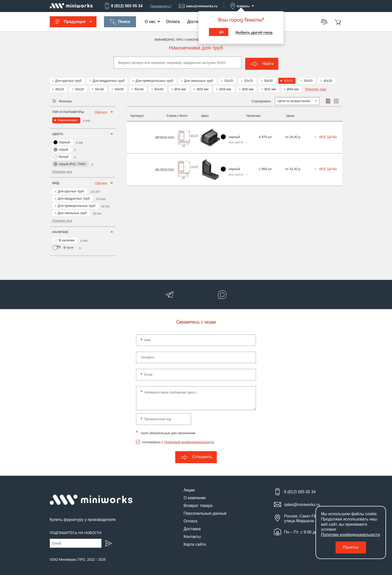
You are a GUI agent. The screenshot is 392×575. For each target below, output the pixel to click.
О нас (150, 22)
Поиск (120, 22)
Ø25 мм (203, 88)
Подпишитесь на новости (76, 531)
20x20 (229, 79)
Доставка (196, 22)
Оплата (173, 22)
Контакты (192, 535)
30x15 (288, 79)
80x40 (159, 88)
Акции (189, 489)
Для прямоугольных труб (154, 79)
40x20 (328, 79)
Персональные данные (205, 512)
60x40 (139, 88)
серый (61, 148)
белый (61, 156)
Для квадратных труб (108, 79)
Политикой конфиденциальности (189, 441)
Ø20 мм (180, 88)
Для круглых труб (68, 79)
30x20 (308, 79)
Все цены (324, 133)
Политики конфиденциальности (350, 535)
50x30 (99, 88)
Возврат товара (198, 504)
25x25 (248, 79)
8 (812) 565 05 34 (123, 6)
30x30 (268, 79)
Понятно (351, 547)
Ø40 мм (293, 88)
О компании (194, 497)
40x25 (60, 88)
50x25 (79, 88)
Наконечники (67, 119)
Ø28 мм (225, 88)
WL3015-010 (140, 160)
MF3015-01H (140, 134)
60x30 (119, 88)
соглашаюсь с (178, 441)
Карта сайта (195, 543)
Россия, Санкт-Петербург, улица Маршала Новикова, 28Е (313, 517)
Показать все (62, 171)
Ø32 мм (270, 88)
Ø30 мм (248, 88)
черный (62, 141)
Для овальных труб (198, 79)
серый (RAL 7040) (69, 163)
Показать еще (316, 88)
